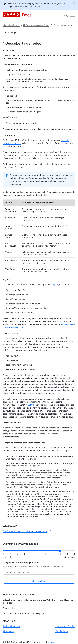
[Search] (66, 15)
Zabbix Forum (62, 631)
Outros (31, 405)
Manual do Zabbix (11, 25)
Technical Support (11, 626)
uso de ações (67, 324)
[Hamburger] (73, 15)
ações (55, 285)
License (51, 642)
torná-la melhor (33, 6)
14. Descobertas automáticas (36, 25)
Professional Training (65, 626)
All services (8, 631)
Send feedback (39, 581)
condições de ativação (14, 327)
